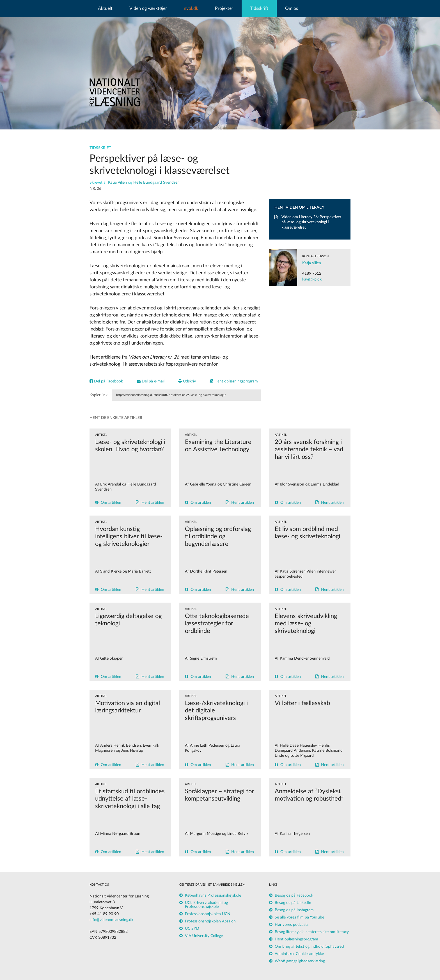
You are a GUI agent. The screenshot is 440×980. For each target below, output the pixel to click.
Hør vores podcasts (292, 925)
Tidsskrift (259, 8)
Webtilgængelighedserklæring (300, 961)
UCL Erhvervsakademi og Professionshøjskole (206, 905)
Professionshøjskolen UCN (208, 914)
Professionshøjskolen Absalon (210, 921)
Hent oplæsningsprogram (234, 381)
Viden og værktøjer (148, 8)
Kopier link (98, 395)
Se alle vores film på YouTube (299, 917)
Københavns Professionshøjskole (213, 895)
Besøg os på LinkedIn (293, 903)
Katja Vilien (117, 183)
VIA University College (204, 936)
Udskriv (187, 381)
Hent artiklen (153, 503)
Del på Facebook (106, 381)
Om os (292, 8)
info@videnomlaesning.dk (111, 920)
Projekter (224, 8)
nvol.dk (191, 8)
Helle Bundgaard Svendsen (156, 183)
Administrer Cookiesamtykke (299, 954)
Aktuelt (105, 8)
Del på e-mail (151, 381)
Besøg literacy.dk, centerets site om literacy (312, 932)
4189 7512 (312, 274)
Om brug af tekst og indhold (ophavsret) (309, 947)
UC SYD (192, 929)
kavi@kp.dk (312, 279)
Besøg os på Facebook (294, 895)
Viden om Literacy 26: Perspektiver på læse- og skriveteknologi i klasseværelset (308, 222)
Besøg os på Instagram (294, 910)
